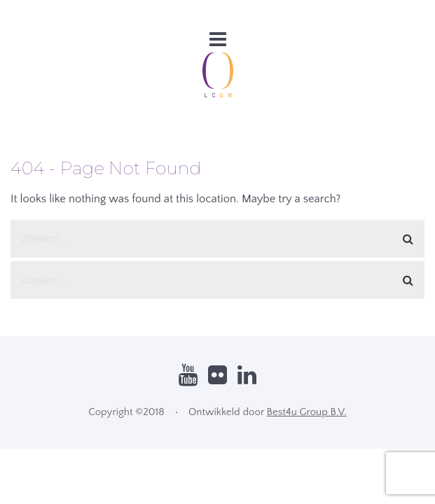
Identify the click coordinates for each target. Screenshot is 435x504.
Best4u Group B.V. (307, 412)
